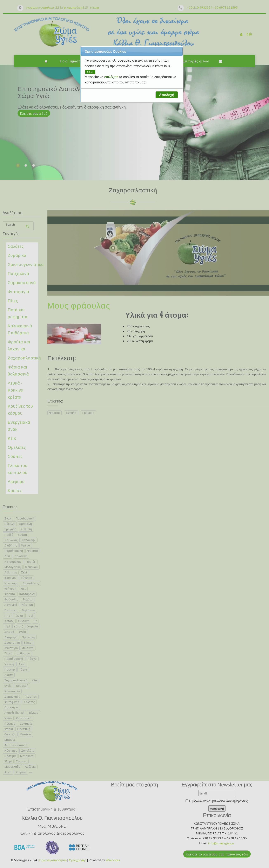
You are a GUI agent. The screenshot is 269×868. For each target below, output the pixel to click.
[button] (167, 95)
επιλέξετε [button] (112, 77)
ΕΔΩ (90, 72)
